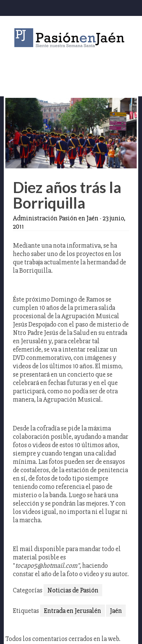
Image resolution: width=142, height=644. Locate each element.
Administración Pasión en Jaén (56, 218)
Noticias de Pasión (73, 590)
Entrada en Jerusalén (73, 611)
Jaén (116, 611)
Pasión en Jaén (71, 38)
